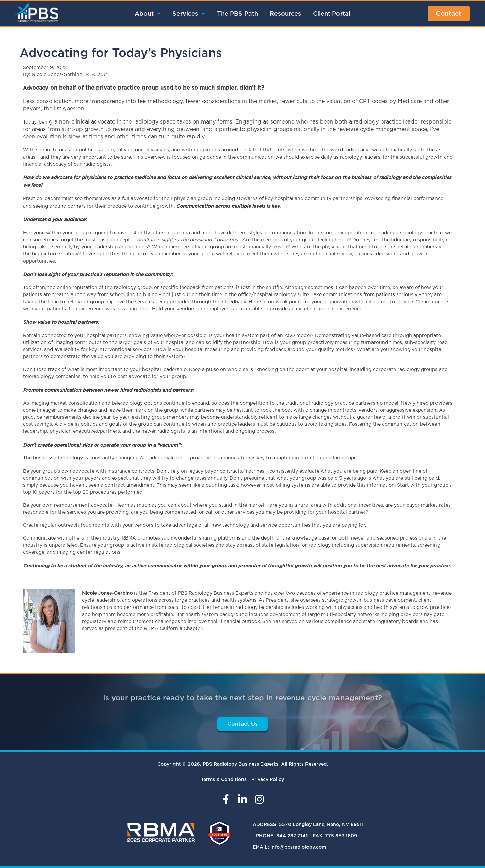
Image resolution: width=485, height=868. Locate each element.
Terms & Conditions (224, 779)
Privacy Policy (268, 779)
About (148, 13)
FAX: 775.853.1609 (335, 836)
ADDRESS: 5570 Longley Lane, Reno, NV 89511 (308, 824)
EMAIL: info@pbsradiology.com (289, 847)
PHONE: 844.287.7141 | (283, 836)
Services (189, 13)
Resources (285, 13)
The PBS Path (237, 13)
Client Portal (332, 13)
